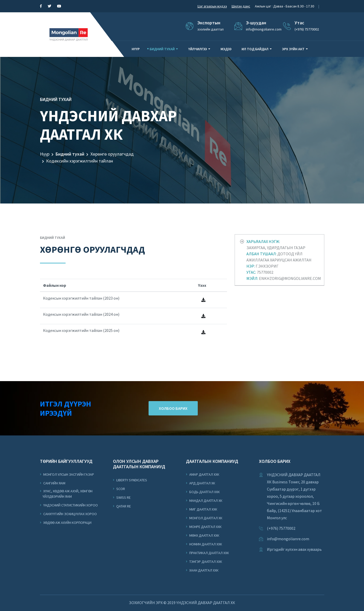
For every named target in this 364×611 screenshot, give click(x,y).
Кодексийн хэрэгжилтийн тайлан (80, 161)
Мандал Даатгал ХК (205, 501)
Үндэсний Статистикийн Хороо (70, 505)
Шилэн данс (241, 6)
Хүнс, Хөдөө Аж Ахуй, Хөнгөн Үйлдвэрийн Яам (67, 494)
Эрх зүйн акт (293, 49)
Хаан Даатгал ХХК (204, 570)
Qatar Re (123, 506)
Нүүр (136, 49)
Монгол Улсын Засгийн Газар (68, 474)
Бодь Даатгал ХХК (204, 492)
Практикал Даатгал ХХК (209, 553)
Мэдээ (226, 49)
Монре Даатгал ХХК (205, 527)
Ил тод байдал (255, 49)
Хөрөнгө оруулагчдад (112, 154)
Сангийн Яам (54, 483)
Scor (120, 489)
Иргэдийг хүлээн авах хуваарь (294, 549)
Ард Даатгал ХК (202, 483)
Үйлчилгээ (198, 49)
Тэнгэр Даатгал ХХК (205, 562)
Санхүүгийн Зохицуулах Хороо (70, 514)
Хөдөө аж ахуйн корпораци (67, 523)
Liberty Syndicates (131, 480)
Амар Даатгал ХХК (204, 474)
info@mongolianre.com (288, 539)
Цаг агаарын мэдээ (212, 6)
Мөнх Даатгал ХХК (204, 535)
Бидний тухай (162, 49)
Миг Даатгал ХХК (203, 509)
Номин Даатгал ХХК (205, 544)
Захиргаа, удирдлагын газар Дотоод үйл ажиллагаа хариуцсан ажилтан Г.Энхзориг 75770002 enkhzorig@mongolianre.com (284, 260)
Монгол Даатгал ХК (205, 518)
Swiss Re (123, 497)
